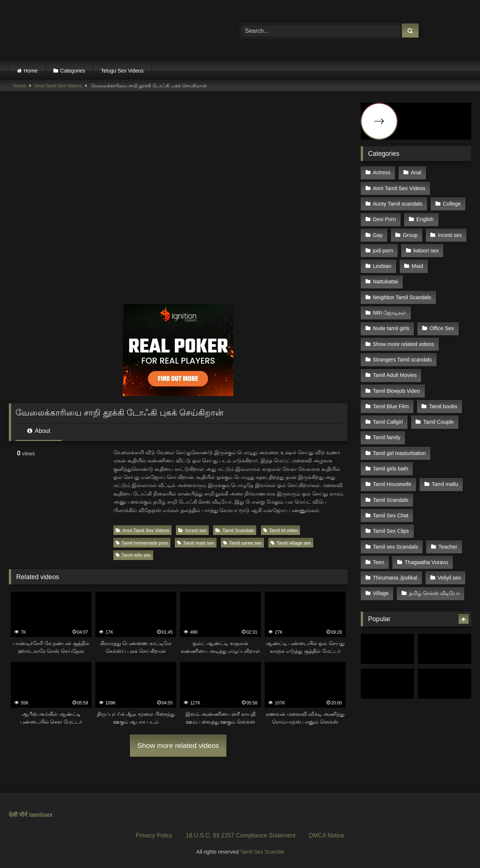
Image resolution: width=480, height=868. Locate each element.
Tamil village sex (291, 543)
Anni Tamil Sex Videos (58, 86)
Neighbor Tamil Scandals (402, 297)
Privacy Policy (154, 835)
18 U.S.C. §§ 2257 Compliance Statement (241, 835)
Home (31, 71)
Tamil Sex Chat (391, 515)
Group (410, 235)
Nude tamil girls (391, 328)
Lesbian (382, 266)
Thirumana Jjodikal (395, 578)
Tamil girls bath (391, 469)
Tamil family (387, 437)
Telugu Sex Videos (122, 71)
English (425, 219)
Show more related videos (178, 745)
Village (381, 593)
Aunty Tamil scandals (398, 204)
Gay (378, 235)
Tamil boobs (443, 406)
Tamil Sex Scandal (262, 852)
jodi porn (383, 251)
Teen (379, 562)
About (39, 431)
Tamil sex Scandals (396, 547)
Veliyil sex (449, 578)
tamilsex (41, 815)
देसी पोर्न (18, 815)
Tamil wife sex (133, 555)
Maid (417, 266)
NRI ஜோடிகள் (390, 313)
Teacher (448, 547)
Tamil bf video (280, 530)
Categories (73, 71)
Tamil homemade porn (142, 543)
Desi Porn (384, 219)
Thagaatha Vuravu (426, 562)
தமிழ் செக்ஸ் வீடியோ (434, 593)
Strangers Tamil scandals (403, 360)
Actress (382, 172)
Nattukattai (386, 281)
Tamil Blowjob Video (397, 391)
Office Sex (442, 328)
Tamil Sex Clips (391, 531)
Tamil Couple (438, 422)
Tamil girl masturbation (399, 453)
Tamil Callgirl (388, 422)
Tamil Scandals (235, 530)
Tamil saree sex (242, 543)
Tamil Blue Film (391, 406)
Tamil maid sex (196, 543)
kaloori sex (426, 251)
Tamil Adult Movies (395, 375)
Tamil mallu (445, 484)
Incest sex (192, 530)
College (452, 204)
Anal (416, 172)
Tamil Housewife (392, 484)
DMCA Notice (327, 835)
